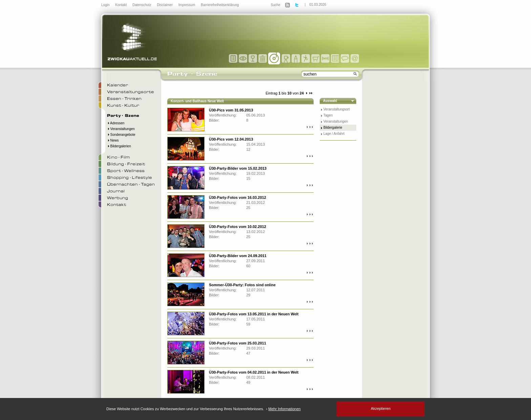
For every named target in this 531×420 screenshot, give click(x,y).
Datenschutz (142, 5)
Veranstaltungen (121, 129)
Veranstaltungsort (337, 109)
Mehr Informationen (284, 409)
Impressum (187, 5)
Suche (275, 5)
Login (106, 5)
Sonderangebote (121, 135)
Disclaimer (165, 5)
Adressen (116, 123)
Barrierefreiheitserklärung (220, 5)
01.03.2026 (318, 5)
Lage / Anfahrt (334, 134)
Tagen (328, 115)
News (113, 140)
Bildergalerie (333, 128)
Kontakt (121, 5)
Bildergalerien (119, 146)
